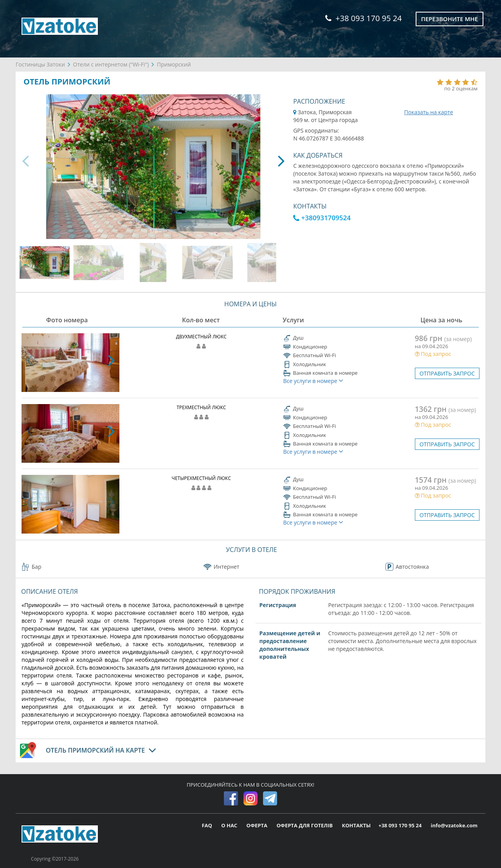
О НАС (230, 825)
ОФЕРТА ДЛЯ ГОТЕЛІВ (305, 825)
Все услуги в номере (314, 381)
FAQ (207, 825)
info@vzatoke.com (454, 825)
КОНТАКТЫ (356, 825)
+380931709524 (322, 218)
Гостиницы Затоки (40, 64)
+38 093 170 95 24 (363, 18)
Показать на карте (429, 112)
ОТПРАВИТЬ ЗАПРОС (447, 373)
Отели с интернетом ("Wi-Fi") (111, 64)
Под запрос (433, 354)
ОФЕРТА (258, 825)
